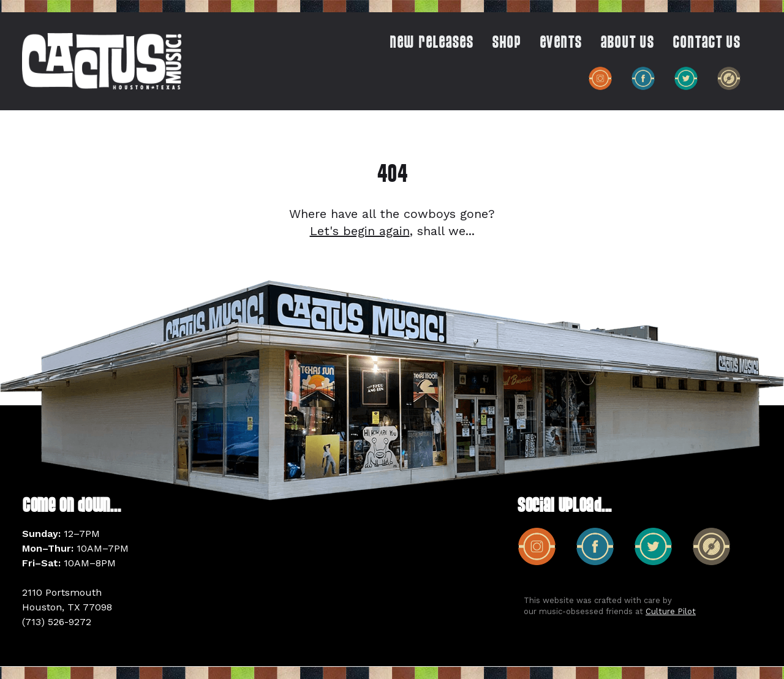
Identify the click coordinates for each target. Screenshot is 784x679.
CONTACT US (707, 43)
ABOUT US (627, 43)
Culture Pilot (671, 611)
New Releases (432, 43)
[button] (500, 46)
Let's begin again (360, 231)
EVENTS (561, 43)
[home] (102, 61)
